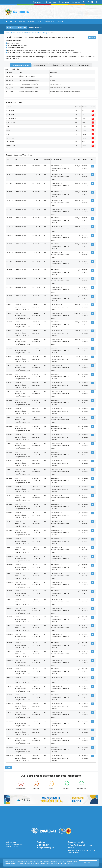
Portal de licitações (31, 33)
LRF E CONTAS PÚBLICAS (50, 21)
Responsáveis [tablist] (40, 65)
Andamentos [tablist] (84, 65)
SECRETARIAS (31, 21)
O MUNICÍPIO (22, 21)
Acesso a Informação (17, 33)
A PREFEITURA (13, 21)
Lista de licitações (44, 33)
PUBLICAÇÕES (61, 21)
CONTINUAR (88, 863)
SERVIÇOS (39, 21)
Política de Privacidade (22, 863)
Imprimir (92, 37)
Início (7, 33)
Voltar (9, 767)
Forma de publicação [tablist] (21, 65)
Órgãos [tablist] (54, 65)
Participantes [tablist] (69, 65)
